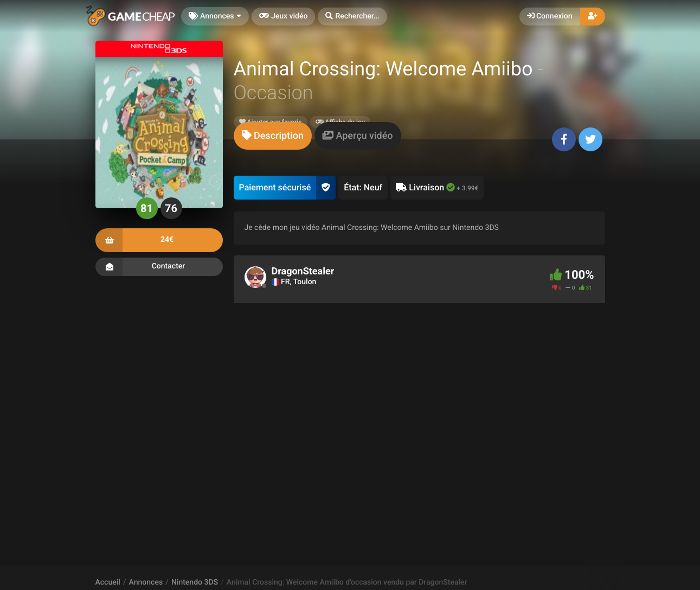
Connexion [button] (550, 16)
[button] (352, 17)
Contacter (159, 267)
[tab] (273, 136)
